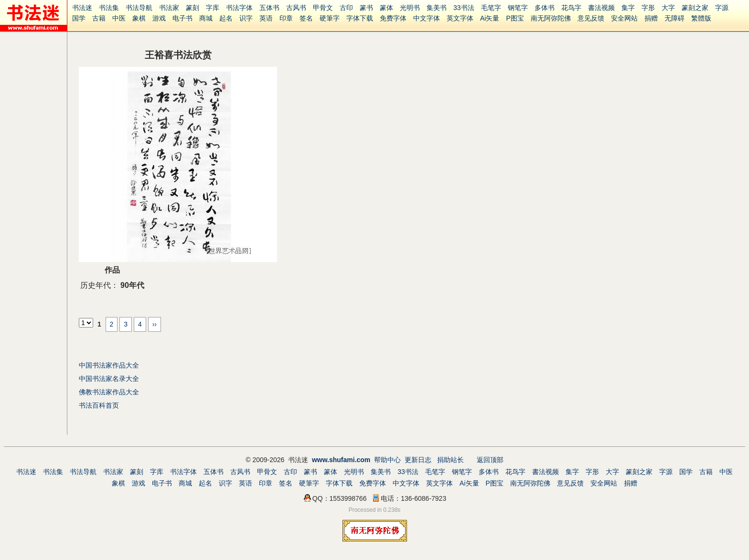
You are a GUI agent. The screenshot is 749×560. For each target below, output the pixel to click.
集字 (628, 8)
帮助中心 (387, 460)
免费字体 (393, 18)
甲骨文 (323, 8)
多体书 (545, 8)
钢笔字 (518, 8)
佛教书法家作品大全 (109, 392)
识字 (246, 18)
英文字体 (460, 18)
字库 (213, 8)
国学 (79, 18)
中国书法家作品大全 (109, 365)
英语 (266, 18)
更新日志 (418, 460)
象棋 (139, 18)
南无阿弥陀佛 (551, 18)
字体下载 (360, 18)
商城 (206, 18)
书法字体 (239, 8)
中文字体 (427, 18)
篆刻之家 (695, 8)
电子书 (182, 18)
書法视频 (601, 8)
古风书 (296, 8)
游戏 (159, 18)
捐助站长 (450, 460)
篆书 (366, 8)
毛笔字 (491, 8)
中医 (119, 18)
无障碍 (674, 18)
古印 (346, 8)
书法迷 (82, 8)
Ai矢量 (490, 18)
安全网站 (624, 18)
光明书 (410, 8)
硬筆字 (330, 18)
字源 (722, 8)
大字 (668, 8)
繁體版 (701, 18)
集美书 (437, 8)
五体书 (269, 8)
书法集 (109, 8)
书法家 (169, 8)
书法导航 (139, 8)
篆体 (386, 8)
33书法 (464, 8)
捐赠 (651, 18)
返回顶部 (490, 460)
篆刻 (193, 8)
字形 (648, 8)
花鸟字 (571, 8)
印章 (286, 18)
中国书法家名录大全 (109, 379)
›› (155, 324)
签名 (306, 18)
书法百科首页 (99, 405)
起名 (226, 18)
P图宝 (515, 18)
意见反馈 (591, 18)
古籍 (99, 18)
